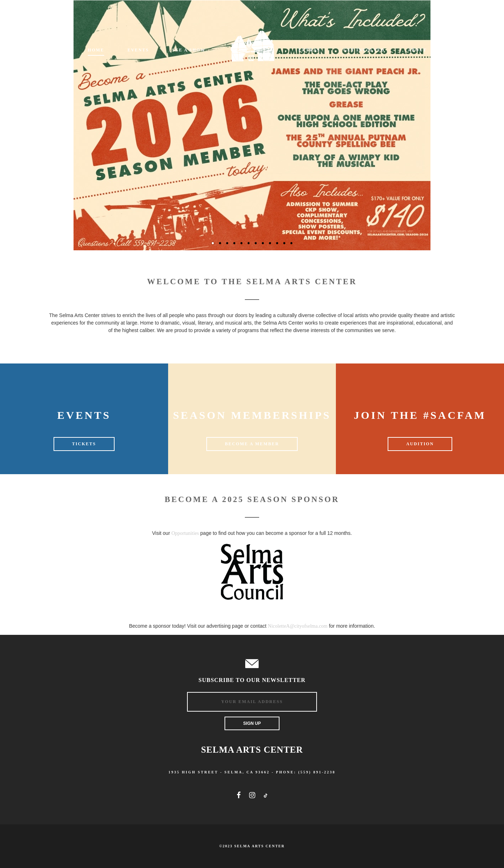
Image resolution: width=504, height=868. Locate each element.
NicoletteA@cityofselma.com (298, 626)
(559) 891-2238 (317, 772)
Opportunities (185, 533)
